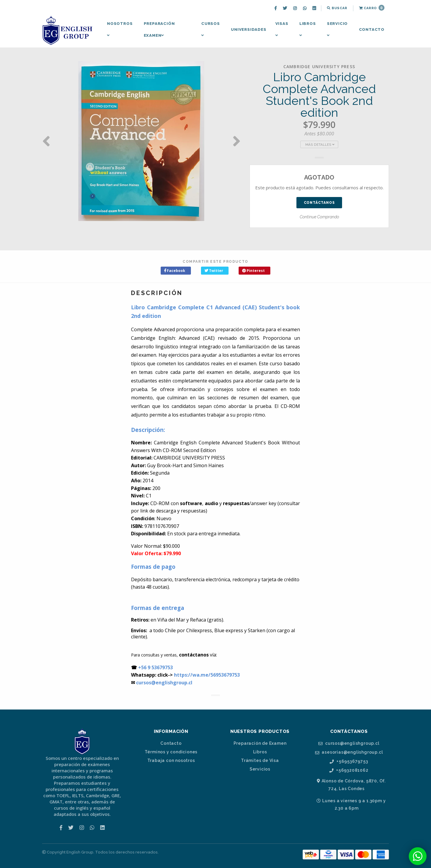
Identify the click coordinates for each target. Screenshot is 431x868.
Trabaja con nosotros (171, 760)
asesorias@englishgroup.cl (349, 752)
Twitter (214, 271)
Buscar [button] (337, 8)
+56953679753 (349, 761)
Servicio (337, 29)
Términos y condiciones (171, 752)
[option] (141, 141)
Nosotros (120, 29)
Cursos (211, 29)
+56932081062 (349, 770)
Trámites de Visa (260, 760)
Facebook (175, 271)
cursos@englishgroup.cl (349, 743)
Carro (372, 8)
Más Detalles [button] (320, 145)
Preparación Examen (159, 29)
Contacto (372, 29)
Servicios (260, 769)
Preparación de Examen (260, 743)
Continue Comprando (319, 217)
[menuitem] (276, 8)
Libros (308, 29)
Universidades (249, 29)
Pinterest (253, 271)
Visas (282, 29)
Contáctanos (319, 203)
